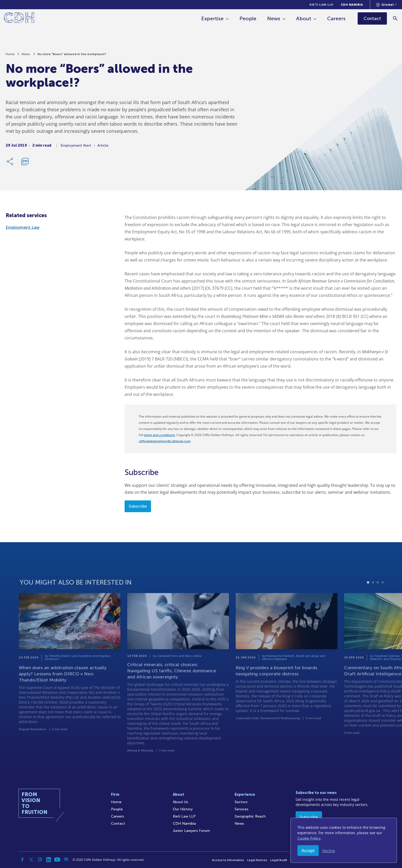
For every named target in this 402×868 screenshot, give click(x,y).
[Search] (396, 18)
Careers (337, 18)
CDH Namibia (352, 5)
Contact (118, 824)
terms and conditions (159, 435)
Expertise (213, 18)
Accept (308, 851)
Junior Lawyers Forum (191, 831)
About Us (180, 802)
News (274, 18)
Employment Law (23, 227)
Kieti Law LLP (321, 5)
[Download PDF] (25, 162)
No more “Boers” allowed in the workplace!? (72, 55)
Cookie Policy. (309, 838)
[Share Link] (10, 162)
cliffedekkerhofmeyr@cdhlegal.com (165, 441)
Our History (183, 809)
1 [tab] (368, 601)
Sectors (241, 802)
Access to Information (228, 860)
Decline (329, 851)
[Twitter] (31, 860)
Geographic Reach (250, 816)
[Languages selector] (386, 5)
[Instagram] (40, 860)
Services (242, 809)
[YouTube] (57, 860)
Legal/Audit (279, 860)
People (248, 18)
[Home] (19, 19)
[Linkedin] (49, 860)
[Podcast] (66, 860)
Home (10, 55)
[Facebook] (23, 860)
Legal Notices (257, 860)
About (304, 18)
